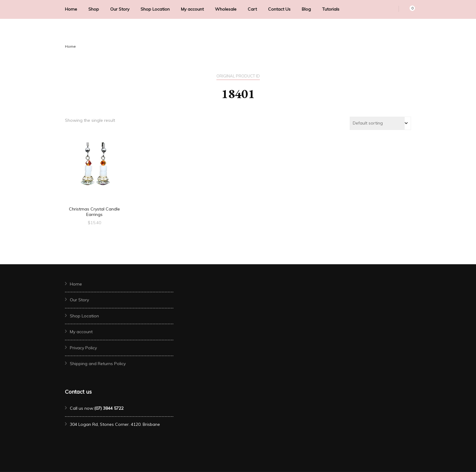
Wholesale (226, 9)
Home (71, 9)
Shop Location (155, 9)
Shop (94, 9)
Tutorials (331, 9)
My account (192, 9)
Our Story (120, 9)
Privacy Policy (83, 348)
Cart (252, 9)
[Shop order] (380, 123)
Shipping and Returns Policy (98, 364)
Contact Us (279, 9)
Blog (306, 9)
